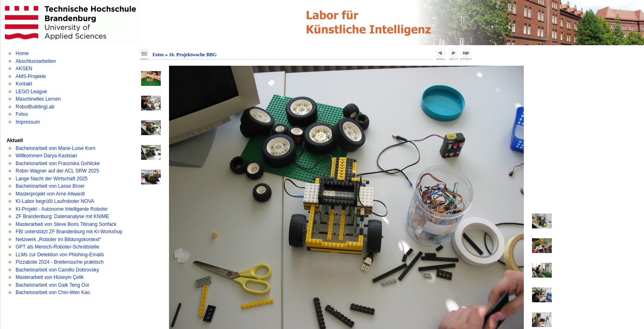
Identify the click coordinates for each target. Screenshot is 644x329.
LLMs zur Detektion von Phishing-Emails (60, 255)
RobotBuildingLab (35, 107)
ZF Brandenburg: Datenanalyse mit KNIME (62, 216)
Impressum (28, 122)
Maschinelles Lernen (38, 99)
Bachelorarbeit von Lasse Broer (50, 186)
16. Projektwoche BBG (193, 55)
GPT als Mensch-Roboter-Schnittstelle (57, 247)
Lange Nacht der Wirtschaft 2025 (51, 179)
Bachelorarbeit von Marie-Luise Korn (56, 148)
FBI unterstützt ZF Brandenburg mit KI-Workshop (69, 232)
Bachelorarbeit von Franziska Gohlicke (58, 163)
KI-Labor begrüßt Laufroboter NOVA (55, 201)
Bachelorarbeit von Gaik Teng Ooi (52, 285)
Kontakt (24, 84)
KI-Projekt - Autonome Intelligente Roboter (62, 209)
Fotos (22, 114)
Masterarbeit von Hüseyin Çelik (50, 277)
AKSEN (24, 69)
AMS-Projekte (31, 76)
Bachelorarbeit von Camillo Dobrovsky (57, 270)
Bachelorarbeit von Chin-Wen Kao (53, 292)
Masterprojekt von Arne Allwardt (50, 194)
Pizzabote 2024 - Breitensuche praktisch (60, 262)
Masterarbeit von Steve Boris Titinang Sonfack (66, 224)
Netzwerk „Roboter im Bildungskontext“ (58, 239)
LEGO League (31, 92)
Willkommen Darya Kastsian (46, 156)
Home (22, 53)
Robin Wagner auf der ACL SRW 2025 (57, 171)
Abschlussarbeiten (36, 61)
